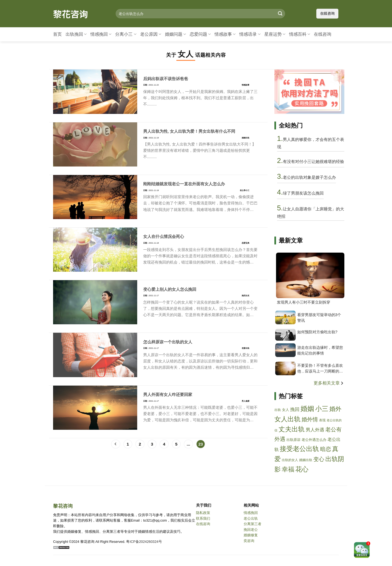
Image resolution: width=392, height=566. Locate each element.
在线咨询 (323, 34)
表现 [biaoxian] (322, 420)
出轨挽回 (76, 34)
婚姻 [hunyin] (307, 409)
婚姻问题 (175, 34)
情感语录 (250, 34)
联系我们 (203, 518)
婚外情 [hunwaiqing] (310, 419)
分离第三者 (252, 524)
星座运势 (275, 34)
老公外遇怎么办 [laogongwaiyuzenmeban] (314, 440)
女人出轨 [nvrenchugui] (287, 419)
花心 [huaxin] (302, 469)
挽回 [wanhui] (295, 409)
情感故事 (225, 34)
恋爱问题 (200, 34)
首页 (57, 34)
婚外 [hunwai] (335, 409)
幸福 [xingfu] (288, 469)
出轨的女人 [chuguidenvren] (290, 460)
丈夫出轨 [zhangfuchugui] (292, 429)
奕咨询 (249, 541)
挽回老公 (251, 530)
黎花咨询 (71, 14)
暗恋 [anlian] (326, 449)
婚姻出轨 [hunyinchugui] (306, 460)
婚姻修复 (251, 535)
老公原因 (151, 34)
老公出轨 (251, 518)
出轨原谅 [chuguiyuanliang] (293, 440)
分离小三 (126, 34)
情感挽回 (101, 34)
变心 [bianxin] (319, 459)
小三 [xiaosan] (322, 409)
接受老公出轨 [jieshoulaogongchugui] (299, 449)
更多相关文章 (329, 383)
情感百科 (300, 34)
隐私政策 (203, 513)
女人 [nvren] (286, 410)
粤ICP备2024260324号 (144, 542)
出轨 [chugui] (278, 410)
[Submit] (280, 14)
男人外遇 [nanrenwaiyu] (315, 430)
